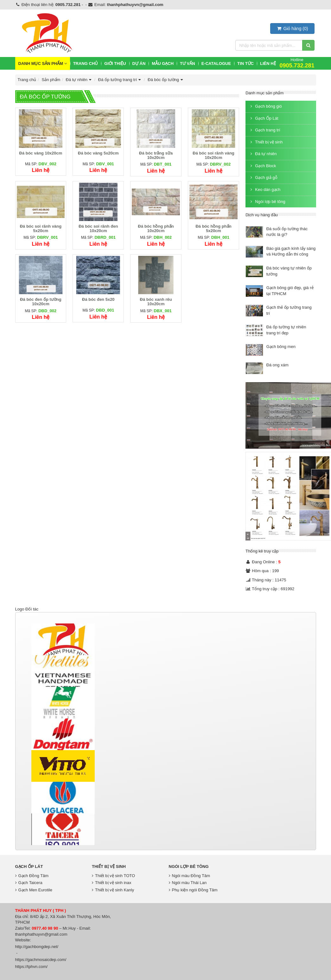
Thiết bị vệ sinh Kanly (113, 890)
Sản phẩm (51, 80)
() (292, 28)
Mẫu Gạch (163, 63)
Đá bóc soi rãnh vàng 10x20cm (213, 155)
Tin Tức (245, 63)
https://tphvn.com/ (32, 967)
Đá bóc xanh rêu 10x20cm (156, 302)
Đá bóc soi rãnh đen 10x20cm (98, 228)
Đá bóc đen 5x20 (98, 299)
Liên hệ (268, 63)
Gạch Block (262, 166)
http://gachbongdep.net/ (37, 947)
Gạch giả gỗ (263, 177)
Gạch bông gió (265, 106)
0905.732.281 (68, 5)
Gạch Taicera (29, 883)
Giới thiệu (115, 63)
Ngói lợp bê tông (267, 202)
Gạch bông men (281, 347)
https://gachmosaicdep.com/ (41, 960)
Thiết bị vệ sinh (266, 142)
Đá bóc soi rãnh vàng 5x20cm (41, 228)
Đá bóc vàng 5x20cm (98, 153)
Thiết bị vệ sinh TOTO (113, 876)
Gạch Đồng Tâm (32, 876)
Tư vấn (188, 63)
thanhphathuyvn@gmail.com (135, 5)
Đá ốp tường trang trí (120, 80)
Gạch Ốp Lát (264, 118)
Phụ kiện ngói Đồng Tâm (193, 890)
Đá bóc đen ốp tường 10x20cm (41, 302)
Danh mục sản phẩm (43, 63)
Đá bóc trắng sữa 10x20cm (156, 155)
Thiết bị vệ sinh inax (112, 883)
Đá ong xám (277, 365)
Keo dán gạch (264, 190)
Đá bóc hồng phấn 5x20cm (213, 228)
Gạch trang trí (264, 130)
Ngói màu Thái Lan (188, 883)
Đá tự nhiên (79, 80)
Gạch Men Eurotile (34, 890)
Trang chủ (86, 63)
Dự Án (139, 63)
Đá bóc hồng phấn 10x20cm (156, 228)
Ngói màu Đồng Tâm (189, 876)
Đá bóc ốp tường (166, 80)
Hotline (297, 63)
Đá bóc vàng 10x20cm (41, 153)
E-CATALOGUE (216, 63)
